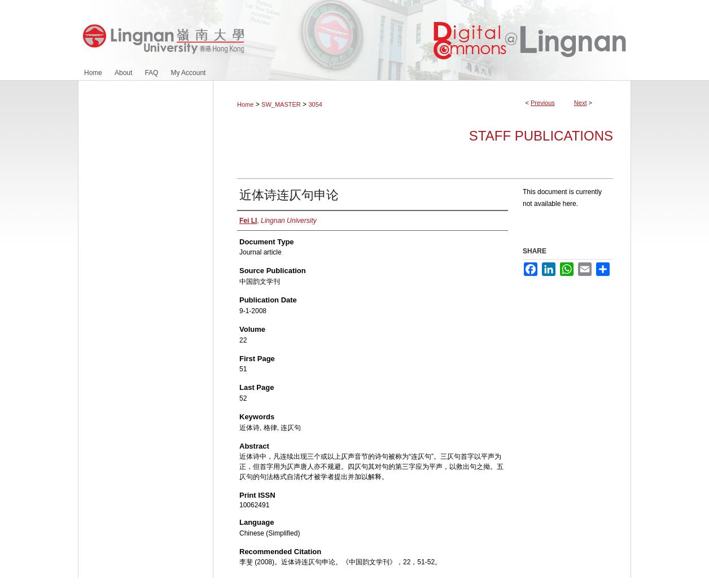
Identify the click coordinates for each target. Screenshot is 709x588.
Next (581, 103)
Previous (543, 103)
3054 (315, 104)
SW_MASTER (281, 104)
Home (245, 104)
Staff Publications (541, 136)
